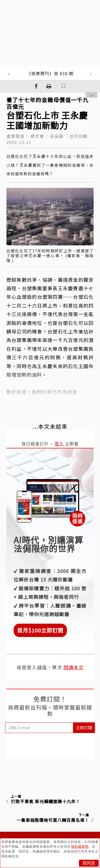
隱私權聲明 (80, 847)
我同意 (89, 863)
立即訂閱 (84, 728)
